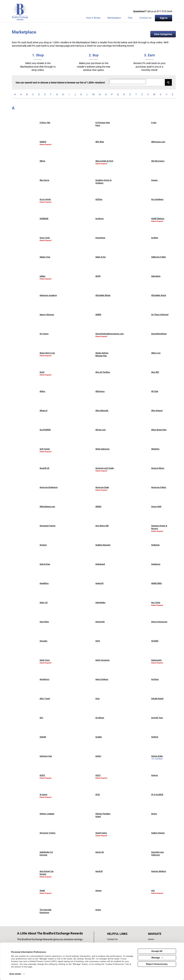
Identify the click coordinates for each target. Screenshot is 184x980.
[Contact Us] (145, 19)
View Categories (163, 34)
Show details (15, 974)
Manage (157, 958)
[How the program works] (93, 19)
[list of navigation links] (155, 939)
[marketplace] (114, 19)
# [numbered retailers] (15, 94)
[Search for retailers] (128, 82)
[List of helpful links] (121, 934)
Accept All (157, 951)
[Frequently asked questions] (130, 19)
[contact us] (121, 939)
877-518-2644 (164, 11)
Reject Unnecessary (157, 964)
